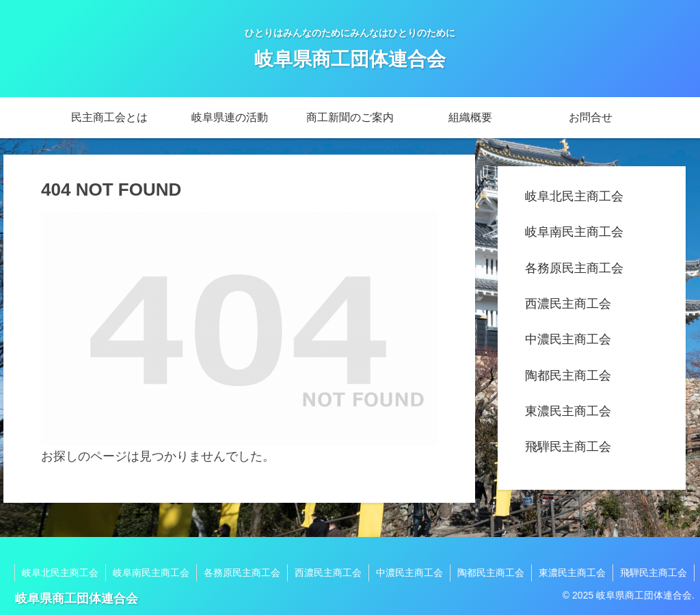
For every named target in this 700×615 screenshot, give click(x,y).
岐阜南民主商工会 (574, 232)
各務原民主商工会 (574, 268)
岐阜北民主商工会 (574, 196)
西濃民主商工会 (568, 304)
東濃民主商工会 (568, 411)
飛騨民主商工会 (568, 447)
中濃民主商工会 (568, 339)
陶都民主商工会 (568, 376)
